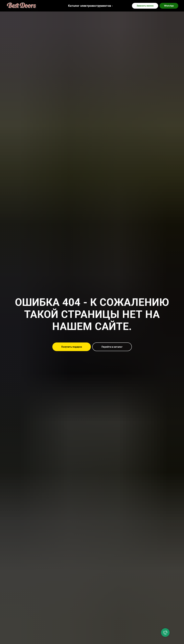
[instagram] (123, 6)
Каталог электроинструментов (90, 6)
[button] (145, 6)
